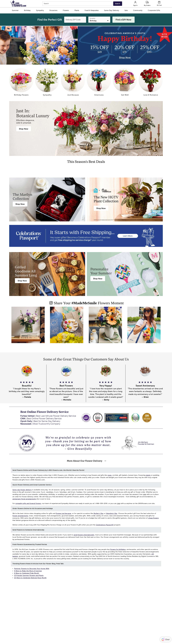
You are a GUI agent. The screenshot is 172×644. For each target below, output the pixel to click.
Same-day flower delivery (22, 490)
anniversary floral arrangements (24, 499)
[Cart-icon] (159, 4)
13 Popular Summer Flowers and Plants (29, 576)
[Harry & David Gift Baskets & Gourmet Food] (22, 281)
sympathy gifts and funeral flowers (28, 503)
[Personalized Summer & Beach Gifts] (98, 279)
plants (148, 475)
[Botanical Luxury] (24, 129)
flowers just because (63, 513)
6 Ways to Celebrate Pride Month (27, 573)
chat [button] (145, 494)
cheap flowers (153, 518)
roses (110, 475)
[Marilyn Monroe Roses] (20, 204)
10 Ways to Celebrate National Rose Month (30, 578)
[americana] (99, 83)
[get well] (125, 83)
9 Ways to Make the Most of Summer (28, 571)
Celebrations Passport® (105, 525)
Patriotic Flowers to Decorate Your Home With (32, 569)
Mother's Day (98, 513)
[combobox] (78, 4)
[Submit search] (118, 4)
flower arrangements (20, 516)
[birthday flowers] (21, 83)
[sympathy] (47, 83)
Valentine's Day (112, 513)
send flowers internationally (84, 535)
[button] (15, 10)
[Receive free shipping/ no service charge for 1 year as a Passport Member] (86, 236)
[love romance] (151, 83)
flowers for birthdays (118, 549)
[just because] (73, 83)
